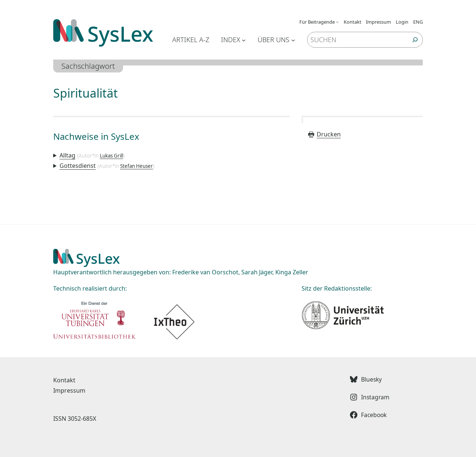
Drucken (324, 134)
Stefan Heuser (137, 166)
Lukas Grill (111, 156)
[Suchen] (415, 40)
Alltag (67, 155)
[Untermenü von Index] (244, 40)
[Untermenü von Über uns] (293, 40)
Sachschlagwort (88, 66)
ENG (418, 22)
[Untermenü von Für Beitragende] (337, 22)
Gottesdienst (78, 166)
